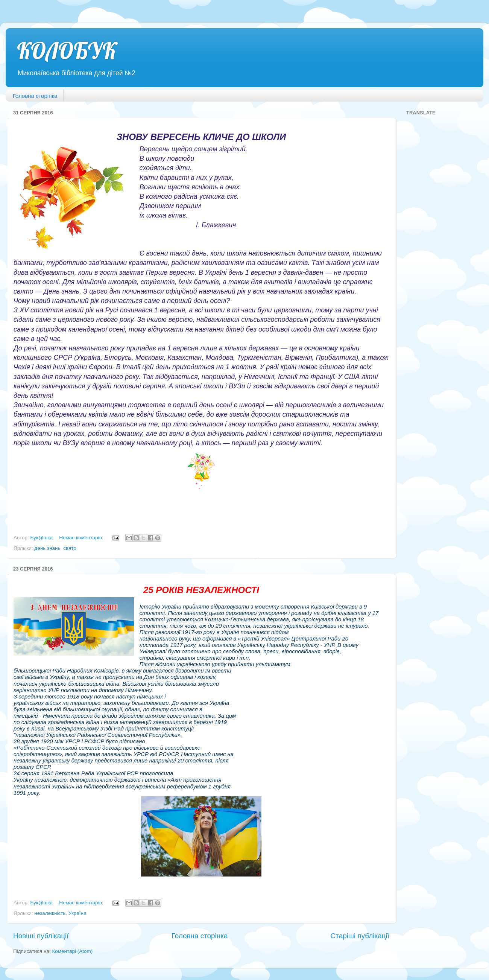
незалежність (50, 913)
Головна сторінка (35, 96)
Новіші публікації (41, 936)
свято (70, 548)
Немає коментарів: (82, 538)
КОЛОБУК (67, 51)
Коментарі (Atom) (72, 951)
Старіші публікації (360, 936)
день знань (47, 548)
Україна (77, 913)
